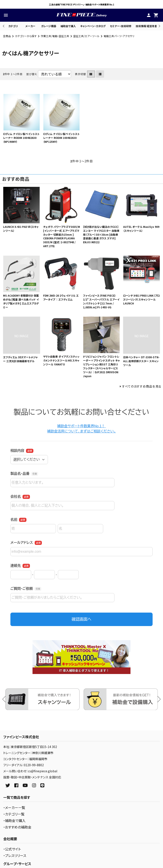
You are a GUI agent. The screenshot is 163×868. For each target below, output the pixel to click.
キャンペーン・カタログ (93, 26)
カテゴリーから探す (26, 36)
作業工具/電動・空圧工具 (55, 36)
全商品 (7, 36)
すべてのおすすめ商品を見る (142, 386)
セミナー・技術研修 (121, 26)
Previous (4, 26)
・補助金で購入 (14, 820)
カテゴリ (13, 26)
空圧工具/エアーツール (86, 36)
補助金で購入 (68, 26)
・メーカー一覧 (14, 807)
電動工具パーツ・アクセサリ (119, 36)
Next (159, 26)
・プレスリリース (15, 855)
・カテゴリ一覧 (14, 814)
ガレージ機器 (49, 26)
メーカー (30, 26)
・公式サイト (12, 849)
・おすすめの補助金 (17, 827)
